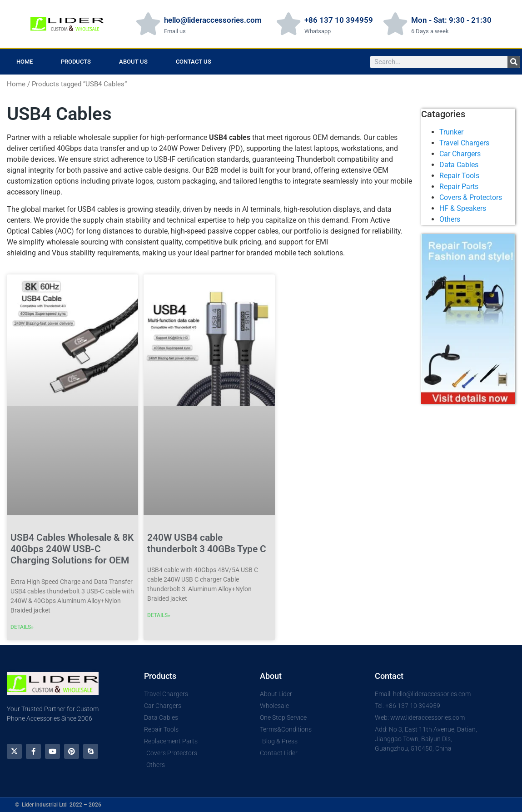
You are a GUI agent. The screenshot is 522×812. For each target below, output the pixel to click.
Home (25, 62)
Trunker (451, 132)
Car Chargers (460, 154)
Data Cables (459, 165)
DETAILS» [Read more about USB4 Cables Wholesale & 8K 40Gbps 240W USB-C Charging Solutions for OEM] (22, 627)
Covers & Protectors (471, 197)
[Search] (514, 62)
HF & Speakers (463, 208)
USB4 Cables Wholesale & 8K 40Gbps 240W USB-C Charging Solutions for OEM (72, 549)
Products (76, 62)
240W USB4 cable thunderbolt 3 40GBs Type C (207, 543)
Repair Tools (459, 176)
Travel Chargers (464, 143)
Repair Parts (459, 187)
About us (133, 62)
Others (450, 219)
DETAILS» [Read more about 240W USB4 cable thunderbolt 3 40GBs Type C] (159, 615)
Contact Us (194, 62)
